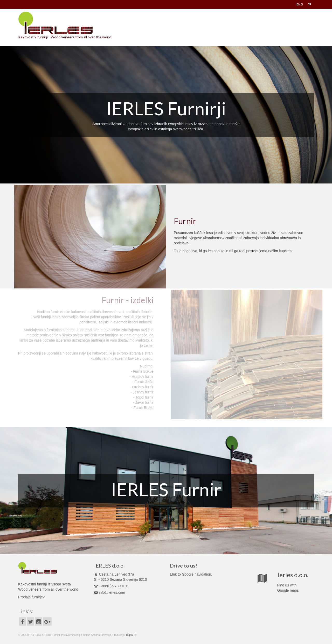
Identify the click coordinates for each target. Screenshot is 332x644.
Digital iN (131, 635)
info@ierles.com (110, 592)
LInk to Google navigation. (191, 574)
